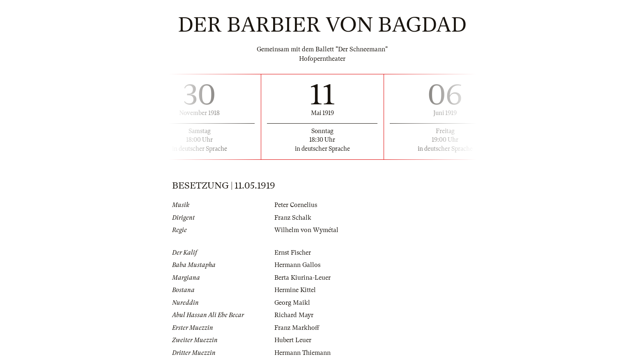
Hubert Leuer (293, 340)
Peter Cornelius (296, 205)
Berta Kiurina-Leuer (302, 278)
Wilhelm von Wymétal (306, 230)
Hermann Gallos (297, 265)
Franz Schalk (293, 218)
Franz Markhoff (297, 328)
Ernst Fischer (293, 253)
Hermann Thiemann (302, 353)
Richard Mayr (294, 315)
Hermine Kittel (295, 290)
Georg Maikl (292, 303)
